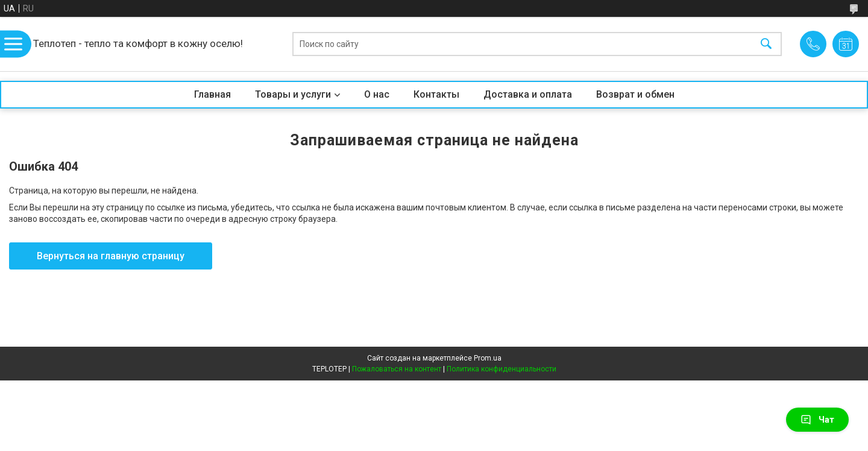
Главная (212, 94)
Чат (817, 420)
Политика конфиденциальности (502, 369)
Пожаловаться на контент (397, 369)
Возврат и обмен (635, 94)
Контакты (436, 94)
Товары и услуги (293, 94)
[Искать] (766, 44)
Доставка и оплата (528, 94)
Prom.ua (488, 358)
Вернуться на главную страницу (111, 256)
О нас (377, 94)
